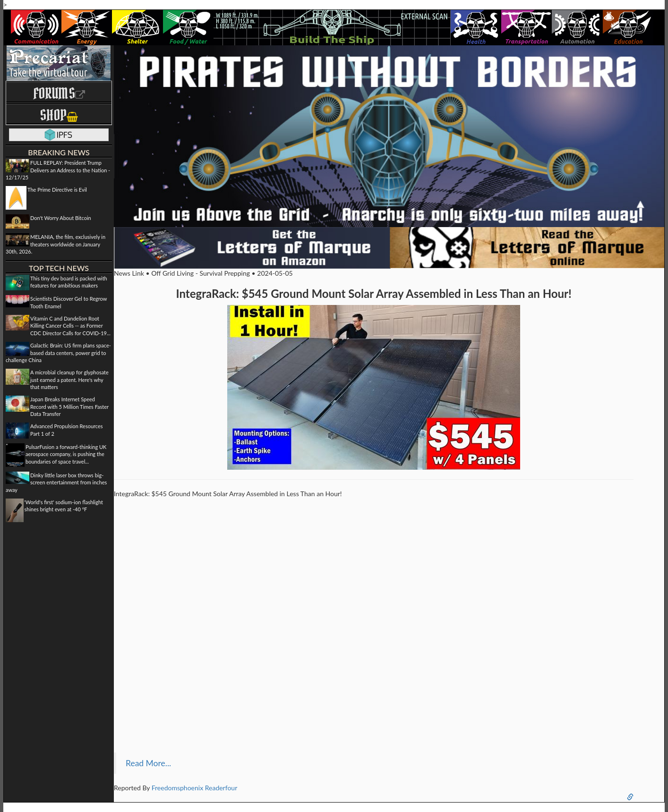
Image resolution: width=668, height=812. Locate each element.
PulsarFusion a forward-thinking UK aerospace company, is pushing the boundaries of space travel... (66, 454)
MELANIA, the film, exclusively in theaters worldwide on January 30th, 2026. (56, 244)
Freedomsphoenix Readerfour (195, 788)
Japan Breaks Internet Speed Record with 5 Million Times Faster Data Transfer (69, 406)
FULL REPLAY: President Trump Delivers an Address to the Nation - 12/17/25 (58, 170)
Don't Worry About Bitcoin (61, 218)
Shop (59, 115)
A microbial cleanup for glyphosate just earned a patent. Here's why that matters (69, 380)
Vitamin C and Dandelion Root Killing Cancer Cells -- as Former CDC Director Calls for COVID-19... (70, 326)
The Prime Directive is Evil (57, 190)
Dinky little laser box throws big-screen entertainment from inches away (56, 482)
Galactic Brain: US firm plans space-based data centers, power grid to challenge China (58, 353)
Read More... (148, 763)
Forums (59, 93)
